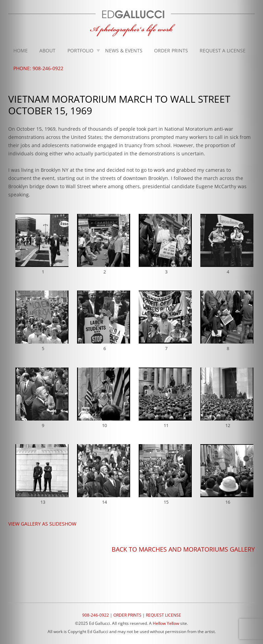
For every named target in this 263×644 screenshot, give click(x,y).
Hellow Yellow (166, 623)
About (47, 50)
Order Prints (171, 50)
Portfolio (80, 50)
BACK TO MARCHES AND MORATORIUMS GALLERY (183, 549)
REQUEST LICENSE (164, 615)
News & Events (124, 50)
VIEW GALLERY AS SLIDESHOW (42, 524)
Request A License (223, 50)
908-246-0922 (96, 615)
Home (21, 50)
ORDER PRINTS (127, 615)
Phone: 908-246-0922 (38, 68)
